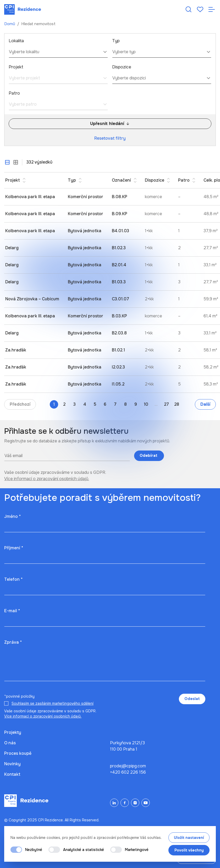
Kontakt (12, 774)
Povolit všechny (189, 850)
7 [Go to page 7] (115, 404)
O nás (10, 743)
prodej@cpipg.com (128, 766)
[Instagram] (135, 803)
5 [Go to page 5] (95, 404)
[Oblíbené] (200, 9)
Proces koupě (18, 753)
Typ (116, 41)
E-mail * (12, 611)
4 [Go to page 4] (85, 404)
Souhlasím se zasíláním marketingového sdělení (53, 703)
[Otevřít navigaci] (212, 9)
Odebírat (149, 455)
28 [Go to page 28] (177, 404)
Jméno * (12, 516)
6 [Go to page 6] (105, 404)
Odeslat (192, 699)
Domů (10, 24)
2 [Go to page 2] (64, 404)
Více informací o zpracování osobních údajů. (47, 479)
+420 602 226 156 (128, 772)
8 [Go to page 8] (125, 404)
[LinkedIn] (114, 803)
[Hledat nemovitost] (189, 9)
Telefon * (13, 579)
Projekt (16, 67)
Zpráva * (13, 642)
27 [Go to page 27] (166, 404)
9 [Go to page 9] (136, 404)
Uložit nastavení (189, 838)
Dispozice (122, 67)
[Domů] (23, 9)
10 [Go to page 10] (146, 404)
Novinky (12, 764)
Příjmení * (14, 548)
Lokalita (16, 41)
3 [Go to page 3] (75, 404)
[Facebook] (125, 803)
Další (205, 404)
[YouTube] (146, 803)
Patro (14, 93)
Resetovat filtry (110, 138)
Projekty (13, 732)
